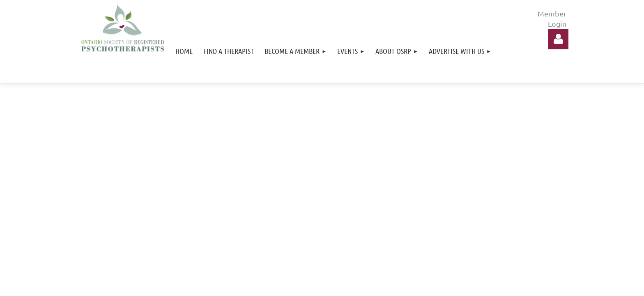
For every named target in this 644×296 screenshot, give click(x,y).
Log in (558, 39)
